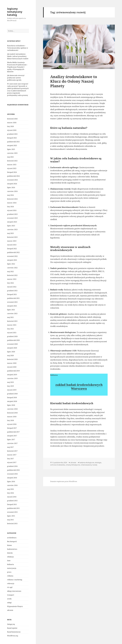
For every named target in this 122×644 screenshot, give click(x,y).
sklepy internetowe (14, 591)
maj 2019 (10, 382)
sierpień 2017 (12, 436)
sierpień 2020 (12, 348)
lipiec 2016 (11, 482)
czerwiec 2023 (12, 229)
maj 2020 (10, 356)
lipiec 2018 (11, 405)
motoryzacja (12, 568)
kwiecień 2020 (12, 359)
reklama (10, 576)
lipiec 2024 (11, 187)
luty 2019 (10, 386)
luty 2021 (10, 329)
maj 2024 (10, 195)
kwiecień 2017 (12, 451)
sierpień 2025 (12, 145)
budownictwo (12, 549)
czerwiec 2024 (12, 191)
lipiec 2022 (11, 264)
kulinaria (10, 564)
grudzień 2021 (12, 291)
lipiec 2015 (11, 516)
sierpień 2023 (12, 222)
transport (11, 595)
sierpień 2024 (12, 184)
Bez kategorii (12, 541)
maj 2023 (10, 233)
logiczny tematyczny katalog (15, 12)
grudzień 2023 (12, 214)
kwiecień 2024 (12, 199)
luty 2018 (10, 420)
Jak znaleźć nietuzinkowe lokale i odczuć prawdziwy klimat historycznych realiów (18, 56)
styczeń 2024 (12, 210)
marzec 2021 (12, 325)
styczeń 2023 (12, 245)
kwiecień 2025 (12, 161)
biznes (9, 545)
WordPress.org (13, 636)
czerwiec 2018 (12, 409)
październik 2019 (13, 371)
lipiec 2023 (11, 226)
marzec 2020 (12, 363)
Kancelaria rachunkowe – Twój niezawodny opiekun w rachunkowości (18, 48)
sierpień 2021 (12, 306)
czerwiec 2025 (12, 153)
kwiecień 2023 (12, 237)
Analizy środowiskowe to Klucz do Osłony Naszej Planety (74, 81)
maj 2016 (10, 489)
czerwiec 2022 (12, 268)
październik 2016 (13, 470)
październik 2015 (13, 508)
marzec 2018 (12, 417)
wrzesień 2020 (12, 344)
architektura (12, 538)
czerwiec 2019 (12, 378)
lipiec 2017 (11, 440)
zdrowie (10, 610)
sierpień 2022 (12, 260)
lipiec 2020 (11, 352)
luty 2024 (10, 207)
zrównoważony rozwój (89, 465)
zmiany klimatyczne (73, 465)
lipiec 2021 (11, 310)
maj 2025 (10, 157)
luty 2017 (10, 459)
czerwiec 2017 (12, 443)
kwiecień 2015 (12, 524)
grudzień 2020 (12, 336)
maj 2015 (10, 520)
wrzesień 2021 (12, 302)
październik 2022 (13, 252)
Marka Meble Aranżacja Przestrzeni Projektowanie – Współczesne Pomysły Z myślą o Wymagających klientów (17, 67)
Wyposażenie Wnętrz (15, 606)
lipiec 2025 (11, 149)
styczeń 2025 (12, 168)
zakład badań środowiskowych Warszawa (79, 387)
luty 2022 (10, 283)
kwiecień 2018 (12, 413)
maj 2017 (10, 447)
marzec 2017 (12, 455)
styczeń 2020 (12, 367)
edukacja (10, 557)
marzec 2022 (12, 279)
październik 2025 (13, 142)
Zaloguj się (11, 624)
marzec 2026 (12, 123)
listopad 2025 (12, 138)
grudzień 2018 (12, 394)
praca (9, 572)
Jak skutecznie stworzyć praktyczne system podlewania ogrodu (16, 78)
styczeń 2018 (12, 424)
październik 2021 (13, 298)
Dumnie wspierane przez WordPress (64, 481)
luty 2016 (10, 493)
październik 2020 (13, 340)
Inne (9, 561)
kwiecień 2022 (12, 275)
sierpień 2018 (12, 401)
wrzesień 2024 (12, 180)
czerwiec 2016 (12, 485)
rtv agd (10, 587)
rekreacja (11, 583)
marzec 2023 (12, 241)
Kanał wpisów (12, 628)
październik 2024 (13, 176)
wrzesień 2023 (12, 218)
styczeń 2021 (12, 333)
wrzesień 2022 (12, 256)
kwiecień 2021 (12, 321)
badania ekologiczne (87, 463)
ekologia (98, 463)
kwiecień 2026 (12, 119)
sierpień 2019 (12, 375)
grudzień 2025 (12, 134)
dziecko (10, 553)
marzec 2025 (12, 165)
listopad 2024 (12, 172)
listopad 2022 (12, 249)
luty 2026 (10, 126)
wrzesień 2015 (12, 512)
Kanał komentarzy (14, 632)
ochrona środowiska (58, 465)
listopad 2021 (12, 294)
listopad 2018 (12, 398)
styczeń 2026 (12, 130)
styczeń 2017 (12, 462)
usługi (9, 603)
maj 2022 (10, 271)
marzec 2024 (12, 203)
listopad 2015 (12, 504)
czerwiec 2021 (12, 314)
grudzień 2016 (12, 466)
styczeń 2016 (12, 497)
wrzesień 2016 (12, 474)
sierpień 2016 (12, 478)
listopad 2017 (12, 428)
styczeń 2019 (12, 390)
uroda (9, 599)
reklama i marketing (15, 580)
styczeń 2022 (12, 287)
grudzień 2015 (12, 501)
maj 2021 (10, 317)
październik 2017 (13, 432)
